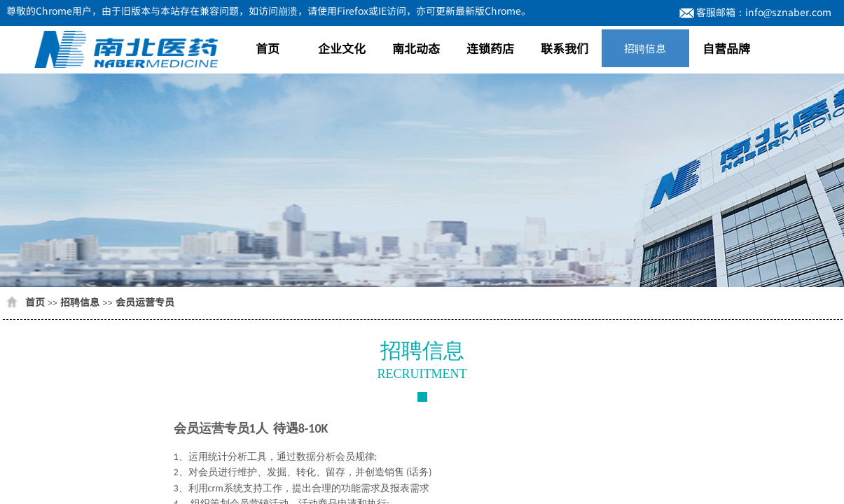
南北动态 (416, 48)
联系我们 (565, 48)
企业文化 (342, 48)
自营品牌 (726, 48)
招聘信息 (645, 48)
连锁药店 (490, 48)
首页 (268, 48)
